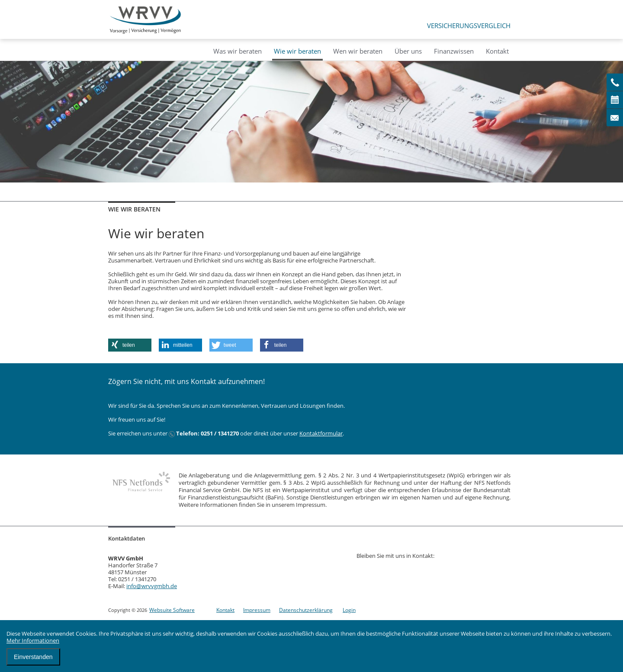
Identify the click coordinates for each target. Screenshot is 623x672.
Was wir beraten (238, 51)
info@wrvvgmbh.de (152, 586)
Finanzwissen (454, 51)
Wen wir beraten (358, 51)
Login (349, 610)
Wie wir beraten (297, 51)
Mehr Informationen (33, 640)
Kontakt (497, 51)
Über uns (408, 51)
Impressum (257, 610)
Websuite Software (172, 610)
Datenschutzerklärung (306, 610)
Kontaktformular (321, 433)
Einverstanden (33, 657)
